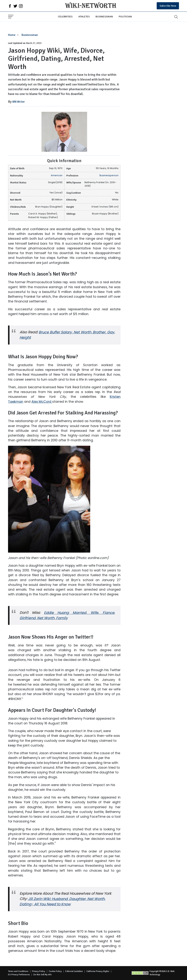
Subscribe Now (168, 6)
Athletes (84, 16)
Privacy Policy (39, 971)
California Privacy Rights (98, 971)
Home (12, 35)
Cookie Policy (55, 971)
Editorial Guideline (74, 971)
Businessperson (109, 175)
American (57, 175)
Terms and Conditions (18, 971)
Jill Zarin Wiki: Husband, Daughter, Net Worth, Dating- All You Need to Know (62, 902)
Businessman (104, 16)
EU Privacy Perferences (19, 975)
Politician (125, 16)
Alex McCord (42, 402)
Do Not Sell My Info (43, 975)
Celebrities (65, 16)
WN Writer (19, 102)
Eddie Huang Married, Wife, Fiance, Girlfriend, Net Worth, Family (67, 615)
